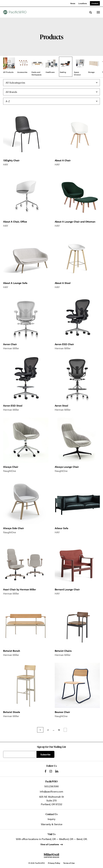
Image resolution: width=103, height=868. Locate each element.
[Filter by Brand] (51, 92)
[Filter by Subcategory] (51, 83)
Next (65, 730)
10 (59, 730)
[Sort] (51, 101)
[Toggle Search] (91, 12)
